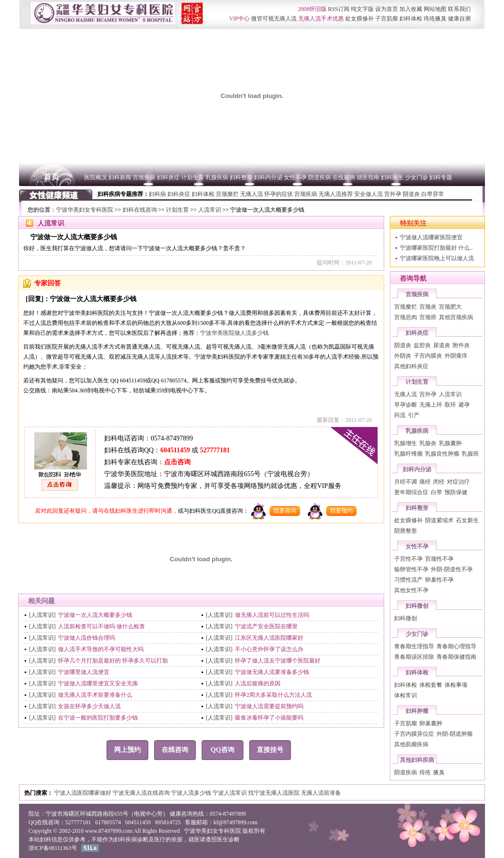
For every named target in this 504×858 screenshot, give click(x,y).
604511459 (175, 450)
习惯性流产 (408, 580)
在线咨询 (175, 750)
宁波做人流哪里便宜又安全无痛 (98, 683)
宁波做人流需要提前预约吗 (269, 706)
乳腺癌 (470, 454)
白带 (436, 492)
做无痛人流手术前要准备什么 (95, 695)
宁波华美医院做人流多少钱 (234, 333)
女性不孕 (417, 546)
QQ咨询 (223, 750)
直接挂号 (270, 750)
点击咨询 (177, 462)
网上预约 (127, 750)
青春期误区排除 (414, 657)
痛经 (425, 482)
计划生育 (177, 210)
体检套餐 (431, 685)
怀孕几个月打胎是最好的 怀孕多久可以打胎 (113, 661)
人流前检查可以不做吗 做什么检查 (102, 626)
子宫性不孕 (408, 559)
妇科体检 (417, 673)
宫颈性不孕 (439, 559)
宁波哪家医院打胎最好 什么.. (436, 248)
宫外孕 (428, 394)
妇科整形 (417, 508)
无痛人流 (406, 394)
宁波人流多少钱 (192, 793)
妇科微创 (417, 606)
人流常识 (210, 210)
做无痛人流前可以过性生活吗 (272, 615)
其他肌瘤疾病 (411, 744)
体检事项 (456, 685)
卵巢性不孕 (439, 580)
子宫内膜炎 (428, 356)
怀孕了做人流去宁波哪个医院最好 (278, 661)
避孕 (464, 405)
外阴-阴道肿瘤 (455, 734)
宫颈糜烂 (406, 307)
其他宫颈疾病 (456, 317)
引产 (414, 415)
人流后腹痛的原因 (258, 683)
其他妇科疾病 (417, 760)
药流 (400, 415)
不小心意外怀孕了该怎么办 (269, 649)
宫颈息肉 (406, 317)
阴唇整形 (406, 531)
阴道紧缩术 (439, 520)
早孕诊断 (406, 405)
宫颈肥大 (450, 307)
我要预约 (341, 511)
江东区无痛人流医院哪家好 (269, 638)
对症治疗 (458, 482)
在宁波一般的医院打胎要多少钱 (98, 718)
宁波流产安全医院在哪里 (266, 626)
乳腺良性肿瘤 (442, 454)
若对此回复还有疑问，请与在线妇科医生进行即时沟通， (107, 511)
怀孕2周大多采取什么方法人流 (273, 695)
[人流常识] (42, 615)
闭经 (439, 482)
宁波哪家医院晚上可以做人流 (437, 258)
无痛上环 (431, 405)
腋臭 (439, 772)
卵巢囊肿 (431, 723)
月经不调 (406, 482)
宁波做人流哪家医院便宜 (431, 237)
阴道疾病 (406, 772)
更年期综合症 (411, 492)
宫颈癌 (428, 317)
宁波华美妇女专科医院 (85, 210)
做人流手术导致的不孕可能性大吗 (101, 649)
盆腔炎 (422, 345)
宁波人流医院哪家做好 (83, 793)
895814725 (168, 822)
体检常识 (406, 695)
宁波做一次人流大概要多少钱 (95, 615)
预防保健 (456, 492)
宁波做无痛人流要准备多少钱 (272, 672)
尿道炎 (442, 345)
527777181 (215, 450)
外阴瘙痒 (456, 356)
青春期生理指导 (414, 646)
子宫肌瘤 (406, 723)
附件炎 (461, 345)
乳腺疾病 (417, 431)
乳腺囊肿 (450, 443)
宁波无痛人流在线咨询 (142, 793)
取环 (450, 405)
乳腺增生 (406, 443)
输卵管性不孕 (411, 569)
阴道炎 (403, 345)
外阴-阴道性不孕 (452, 569)
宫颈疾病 (417, 294)
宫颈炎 (428, 307)
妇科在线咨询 (140, 210)
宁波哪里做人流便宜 (84, 672)
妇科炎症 (417, 333)
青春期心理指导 (456, 646)
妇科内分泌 (417, 469)
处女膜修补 (408, 520)
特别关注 (413, 223)
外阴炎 (403, 356)
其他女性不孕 (411, 590)
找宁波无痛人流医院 (275, 793)
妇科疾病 (126, 839)
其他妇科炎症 (411, 366)
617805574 (108, 822)
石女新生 (467, 520)
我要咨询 (285, 511)
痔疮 (425, 772)
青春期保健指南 (456, 657)
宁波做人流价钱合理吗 (87, 638)
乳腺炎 (428, 443)
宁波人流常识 (230, 793)
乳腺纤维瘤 (408, 454)
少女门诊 (417, 634)
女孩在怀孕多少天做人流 (89, 706)
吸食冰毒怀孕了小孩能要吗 (269, 718)
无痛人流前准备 (321, 793)
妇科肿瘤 (417, 711)
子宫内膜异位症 (414, 734)
